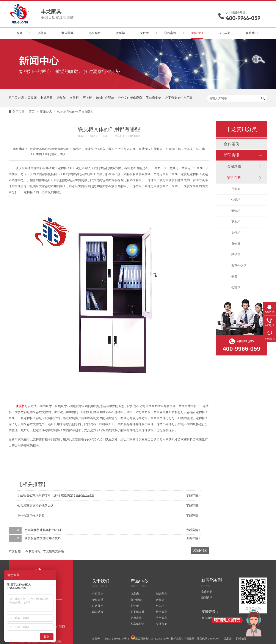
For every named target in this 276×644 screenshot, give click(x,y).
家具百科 (234, 178)
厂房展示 (98, 606)
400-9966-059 (243, 18)
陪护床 (236, 255)
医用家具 (162, 618)
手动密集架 (154, 98)
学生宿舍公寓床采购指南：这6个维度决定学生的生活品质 (56, 495)
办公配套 (95, 33)
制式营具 (67, 33)
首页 (19, 33)
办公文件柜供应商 (130, 98)
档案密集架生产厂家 (179, 98)
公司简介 (98, 594)
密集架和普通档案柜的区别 (43, 530)
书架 (234, 277)
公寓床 (42, 33)
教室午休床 (239, 266)
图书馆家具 (137, 612)
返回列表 (200, 550)
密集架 (120, 33)
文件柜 (144, 33)
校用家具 (162, 612)
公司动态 (234, 167)
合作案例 (170, 33)
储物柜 (236, 211)
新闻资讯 (197, 33)
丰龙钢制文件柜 (53, 551)
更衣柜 (87, 98)
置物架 (236, 244)
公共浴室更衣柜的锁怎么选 (35, 506)
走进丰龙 (224, 33)
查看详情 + (193, 530)
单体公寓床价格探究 (31, 516)
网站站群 (98, 612)
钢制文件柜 (33, 551)
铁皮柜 (20, 406)
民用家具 (136, 618)
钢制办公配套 (105, 98)
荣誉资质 (98, 600)
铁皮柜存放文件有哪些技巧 (43, 538)
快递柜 (236, 200)
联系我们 (252, 33)
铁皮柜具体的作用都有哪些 (75, 112)
